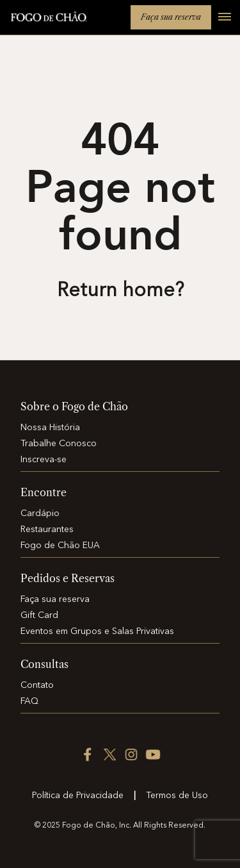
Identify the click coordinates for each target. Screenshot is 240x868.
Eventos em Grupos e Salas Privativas (97, 631)
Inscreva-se (44, 460)
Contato (37, 685)
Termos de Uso (177, 796)
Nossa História (50, 428)
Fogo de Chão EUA (60, 546)
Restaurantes (47, 530)
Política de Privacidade (78, 796)
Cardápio (40, 513)
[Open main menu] (220, 24)
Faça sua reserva (171, 17)
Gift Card (39, 615)
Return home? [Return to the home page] (120, 291)
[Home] (49, 19)
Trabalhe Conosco (59, 444)
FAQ (29, 701)
